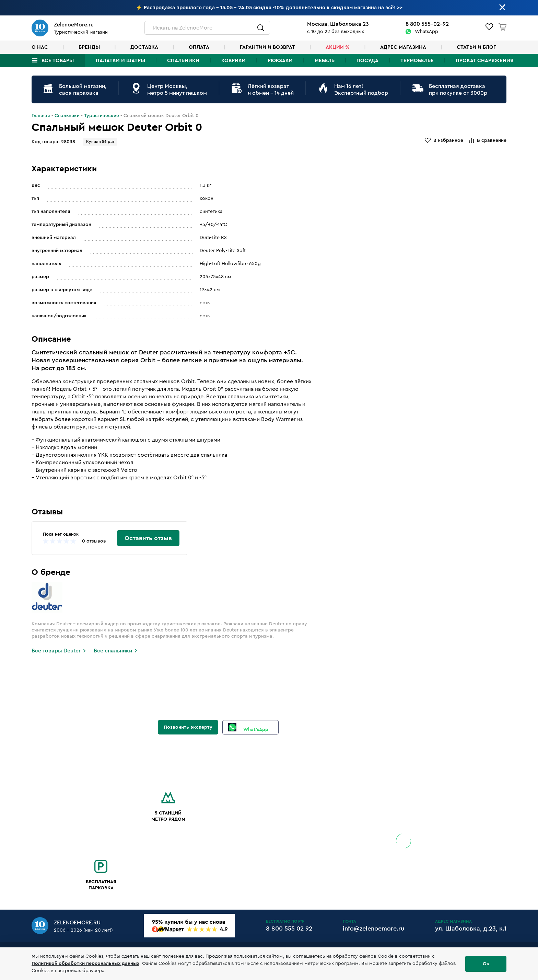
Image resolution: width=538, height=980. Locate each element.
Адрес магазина (403, 47)
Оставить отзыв (148, 538)
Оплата (199, 47)
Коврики (233, 61)
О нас (40, 47)
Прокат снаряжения (484, 61)
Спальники (183, 61)
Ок (486, 964)
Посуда (367, 61)
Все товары (58, 61)
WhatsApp (426, 32)
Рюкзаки (280, 61)
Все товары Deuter (56, 651)
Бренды (89, 47)
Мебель (325, 61)
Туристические (102, 116)
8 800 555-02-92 (427, 24)
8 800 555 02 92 (289, 928)
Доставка (144, 47)
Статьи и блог (476, 47)
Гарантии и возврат (267, 47)
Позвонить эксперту (188, 727)
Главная (41, 116)
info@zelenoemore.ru (373, 928)
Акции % (338, 47)
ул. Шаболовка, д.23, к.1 (471, 928)
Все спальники (113, 651)
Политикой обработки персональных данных (85, 964)
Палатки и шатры (120, 61)
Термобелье (417, 61)
